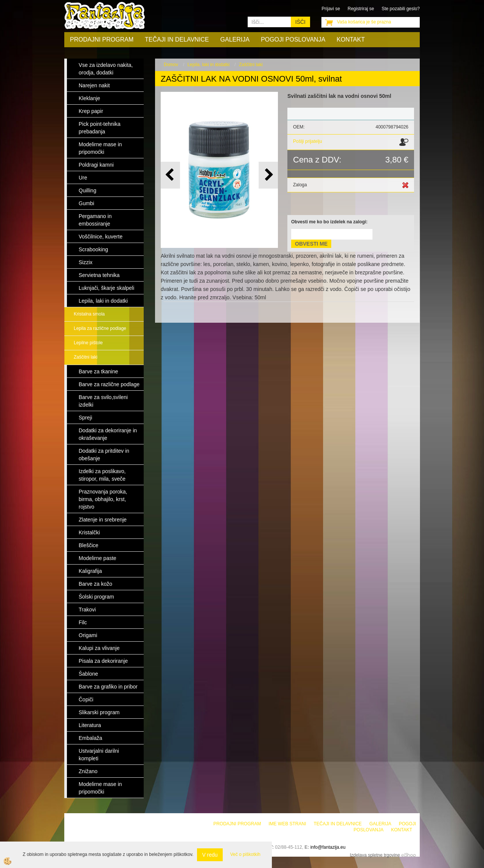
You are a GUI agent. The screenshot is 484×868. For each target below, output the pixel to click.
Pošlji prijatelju (308, 141)
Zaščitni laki (86, 357)
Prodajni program (102, 39)
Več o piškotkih (245, 854)
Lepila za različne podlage (100, 328)
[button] (268, 175)
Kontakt (351, 39)
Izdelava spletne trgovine (375, 855)
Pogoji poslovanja (293, 39)
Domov (171, 65)
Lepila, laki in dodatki (209, 65)
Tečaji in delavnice (177, 39)
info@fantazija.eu (328, 847)
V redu (210, 855)
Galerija (235, 39)
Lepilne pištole (88, 343)
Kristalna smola (89, 314)
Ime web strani (287, 824)
